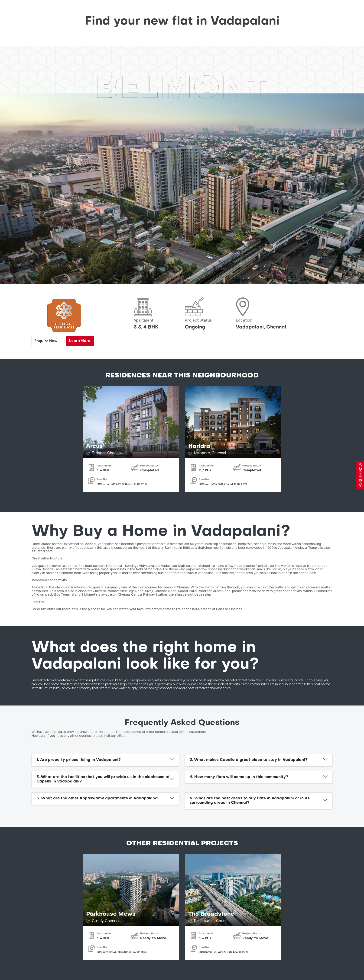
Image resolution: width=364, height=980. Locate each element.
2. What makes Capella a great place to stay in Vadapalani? (249, 760)
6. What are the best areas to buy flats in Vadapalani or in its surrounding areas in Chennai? (250, 801)
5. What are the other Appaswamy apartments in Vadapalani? (97, 798)
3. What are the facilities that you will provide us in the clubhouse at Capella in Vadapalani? (103, 779)
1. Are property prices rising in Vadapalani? (79, 760)
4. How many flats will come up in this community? (239, 777)
